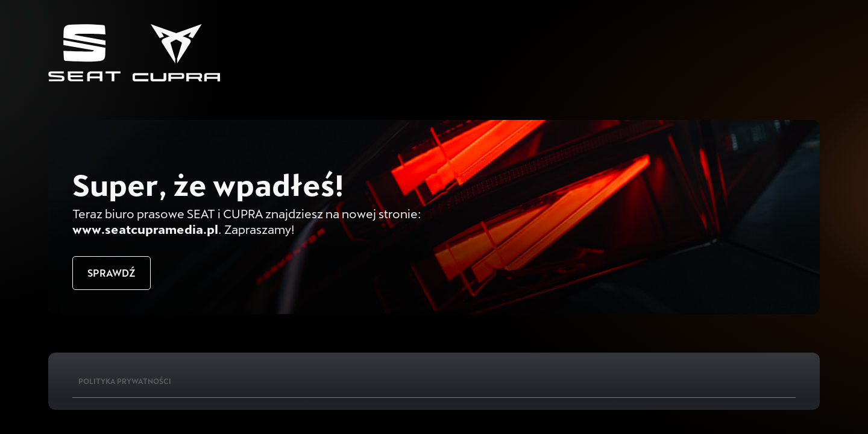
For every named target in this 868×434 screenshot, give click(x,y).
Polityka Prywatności (125, 381)
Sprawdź (112, 273)
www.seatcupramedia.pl (145, 229)
